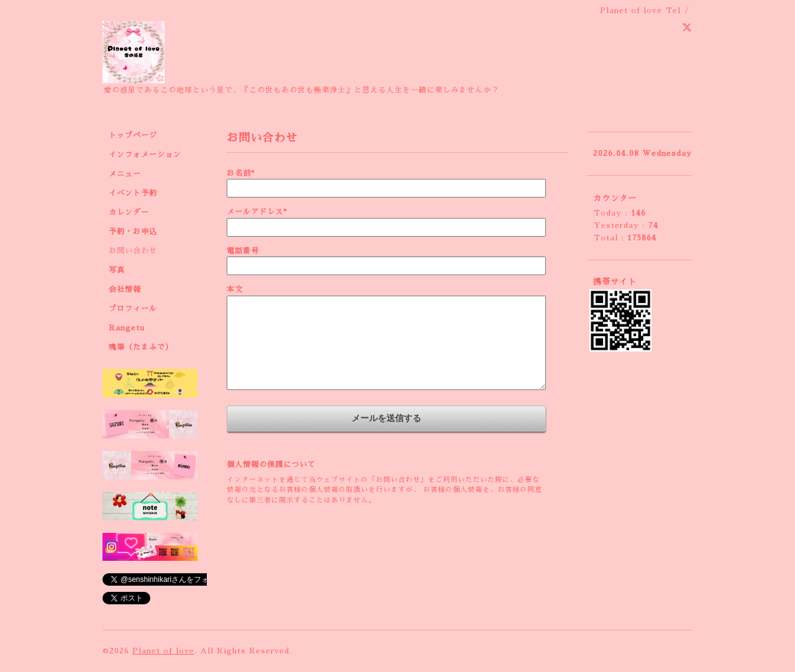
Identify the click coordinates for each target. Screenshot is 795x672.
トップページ (133, 135)
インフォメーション (145, 155)
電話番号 (243, 251)
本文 (235, 289)
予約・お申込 (133, 232)
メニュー (125, 174)
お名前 (241, 173)
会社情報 (125, 289)
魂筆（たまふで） (141, 347)
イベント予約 (133, 193)
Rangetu (127, 328)
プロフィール (133, 309)
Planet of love (163, 651)
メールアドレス (257, 212)
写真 (117, 270)
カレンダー (129, 212)
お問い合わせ (133, 251)
